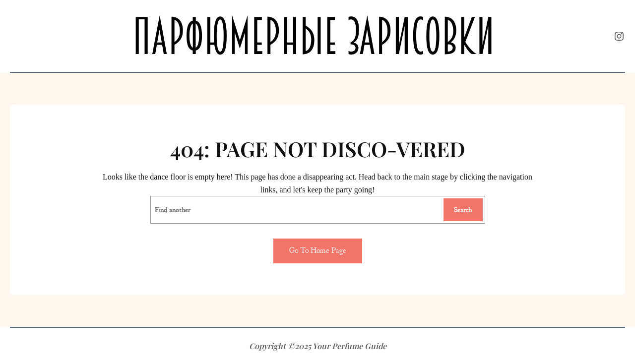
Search (463, 210)
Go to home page (318, 250)
